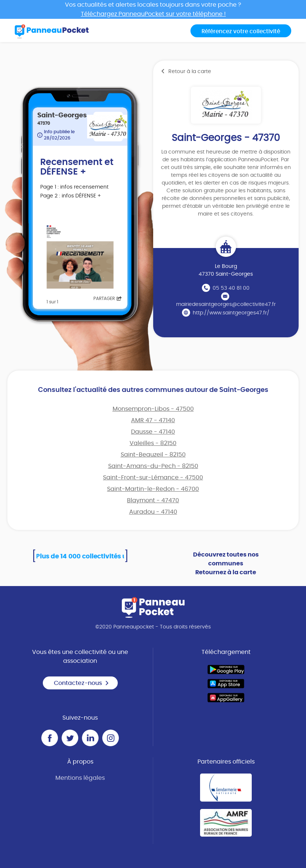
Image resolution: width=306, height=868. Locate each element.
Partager (108, 299)
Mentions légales (80, 778)
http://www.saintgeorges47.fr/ (231, 313)
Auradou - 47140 (153, 512)
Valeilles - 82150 (153, 443)
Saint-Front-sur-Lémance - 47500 (153, 478)
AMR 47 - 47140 (153, 420)
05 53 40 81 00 (231, 288)
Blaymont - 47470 (153, 500)
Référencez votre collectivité (241, 32)
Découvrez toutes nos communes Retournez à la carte (226, 564)
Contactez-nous (82, 683)
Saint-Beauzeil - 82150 (153, 455)
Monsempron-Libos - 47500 (153, 409)
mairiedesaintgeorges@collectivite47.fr (226, 304)
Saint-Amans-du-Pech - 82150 (153, 466)
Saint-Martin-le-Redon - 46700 (153, 489)
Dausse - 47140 (153, 432)
